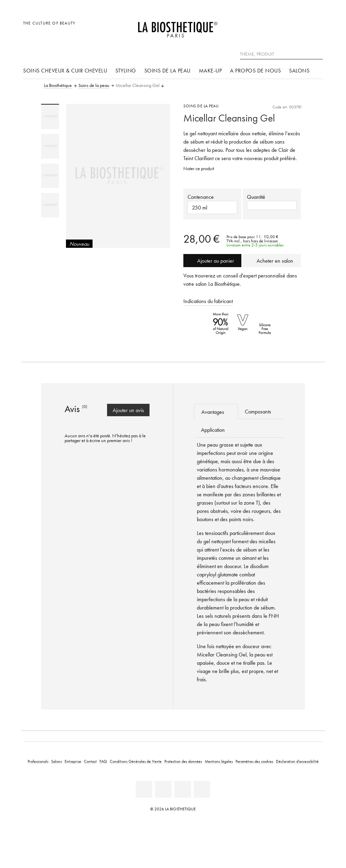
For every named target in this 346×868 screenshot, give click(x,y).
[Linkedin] (144, 789)
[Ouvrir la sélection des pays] (284, 27)
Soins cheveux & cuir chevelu (65, 70)
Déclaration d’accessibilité (297, 761)
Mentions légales (219, 761)
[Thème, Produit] (281, 54)
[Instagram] (183, 789)
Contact (90, 761)
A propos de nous (255, 70)
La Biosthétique (58, 86)
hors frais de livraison (261, 241)
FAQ (103, 761)
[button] (272, 205)
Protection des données (183, 761)
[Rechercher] (318, 53)
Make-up (210, 70)
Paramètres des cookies (254, 761)
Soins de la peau (167, 70)
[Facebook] (163, 789)
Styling (126, 70)
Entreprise (73, 761)
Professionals (38, 761)
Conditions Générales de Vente (136, 761)
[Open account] (300, 27)
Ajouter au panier (212, 261)
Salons (299, 70)
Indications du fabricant (208, 301)
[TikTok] (202, 789)
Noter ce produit (199, 169)
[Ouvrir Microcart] (316, 27)
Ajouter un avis (128, 410)
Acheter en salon (272, 261)
